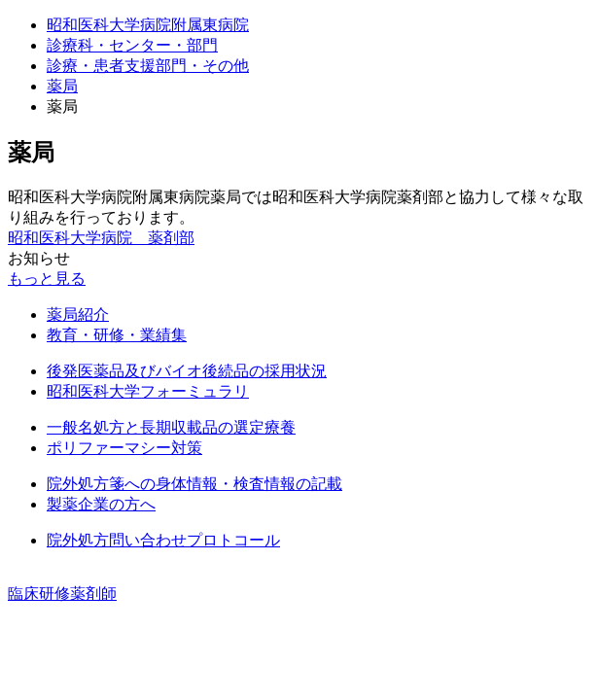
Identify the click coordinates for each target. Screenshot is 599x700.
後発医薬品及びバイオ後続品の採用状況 (187, 371)
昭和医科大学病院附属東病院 (148, 25)
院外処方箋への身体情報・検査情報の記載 (194, 484)
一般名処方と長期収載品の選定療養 (171, 427)
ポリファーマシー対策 (124, 448)
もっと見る (47, 279)
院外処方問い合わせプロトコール (163, 540)
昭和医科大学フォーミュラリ (148, 391)
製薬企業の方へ (101, 504)
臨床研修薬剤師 (62, 594)
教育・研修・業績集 (117, 335)
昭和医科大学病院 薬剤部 (101, 238)
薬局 (62, 86)
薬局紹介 (78, 315)
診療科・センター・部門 (132, 45)
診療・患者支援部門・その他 (148, 66)
